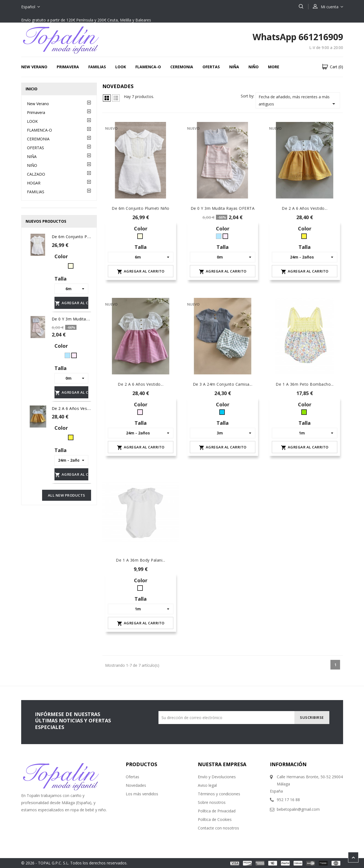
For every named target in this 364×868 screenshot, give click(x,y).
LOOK (121, 67)
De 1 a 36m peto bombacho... (305, 384)
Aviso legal (207, 785)
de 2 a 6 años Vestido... (141, 384)
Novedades (136, 785)
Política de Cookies (215, 819)
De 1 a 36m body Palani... (141, 560)
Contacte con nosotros (218, 828)
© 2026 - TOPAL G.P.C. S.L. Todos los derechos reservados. (74, 863)
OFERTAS (211, 67)
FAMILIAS (97, 67)
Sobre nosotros (212, 802)
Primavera (68, 67)
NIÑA (234, 67)
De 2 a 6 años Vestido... (305, 208)
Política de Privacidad (217, 811)
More (274, 67)
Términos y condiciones (219, 794)
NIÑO (254, 67)
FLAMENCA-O (148, 67)
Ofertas (132, 777)
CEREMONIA (182, 67)
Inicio (32, 89)
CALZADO (36, 174)
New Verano (34, 67)
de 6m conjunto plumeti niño (81, 237)
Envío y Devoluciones (217, 777)
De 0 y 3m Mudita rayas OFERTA (84, 319)
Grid (107, 98)
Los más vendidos (142, 794)
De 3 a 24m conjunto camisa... (223, 384)
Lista (116, 98)
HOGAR (34, 183)
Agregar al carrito (72, 303)
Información (288, 764)
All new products (67, 495)
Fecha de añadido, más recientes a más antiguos (298, 101)
